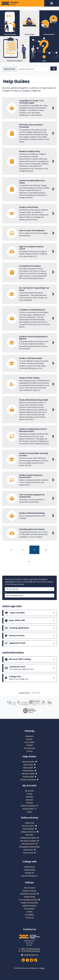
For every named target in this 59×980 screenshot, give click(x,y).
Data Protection (29, 892)
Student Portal (24, 697)
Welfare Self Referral (28, 809)
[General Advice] (49, 20)
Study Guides (28, 768)
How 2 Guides (29, 746)
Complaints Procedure (28, 897)
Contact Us (29, 921)
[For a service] (30, 597)
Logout (29, 815)
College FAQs (29, 827)
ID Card (29, 797)
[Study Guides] (29, 20)
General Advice (28, 774)
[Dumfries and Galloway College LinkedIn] (23, 964)
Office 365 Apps (28, 833)
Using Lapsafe (28, 853)
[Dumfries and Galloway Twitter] (32, 964)
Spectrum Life (28, 856)
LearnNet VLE (29, 876)
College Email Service (28, 836)
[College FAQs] (30, 685)
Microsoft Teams (28, 830)
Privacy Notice (29, 912)
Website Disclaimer (29, 909)
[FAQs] (44, 46)
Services (29, 743)
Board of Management (29, 879)
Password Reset (28, 812)
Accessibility (29, 918)
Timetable (29, 800)
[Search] (54, 66)
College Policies (29, 900)
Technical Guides (28, 765)
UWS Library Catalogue (28, 845)
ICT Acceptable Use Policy (28, 903)
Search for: (10, 66)
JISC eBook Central (28, 848)
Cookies (29, 915)
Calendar (29, 749)
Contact (29, 755)
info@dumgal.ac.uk (31, 959)
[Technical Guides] (10, 20)
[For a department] (30, 603)
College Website (29, 873)
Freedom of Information (29, 906)
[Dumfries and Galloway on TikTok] (36, 964)
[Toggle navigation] (52, 3)
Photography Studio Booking (29, 851)
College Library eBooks (28, 842)
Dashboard (29, 740)
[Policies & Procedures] (15, 46)
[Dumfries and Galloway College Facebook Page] (27, 964)
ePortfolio (29, 806)
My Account (29, 794)
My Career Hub (29, 752)
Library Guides (28, 771)
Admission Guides (28, 777)
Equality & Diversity (29, 894)
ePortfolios (29, 839)
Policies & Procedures (28, 783)
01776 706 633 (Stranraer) (31, 955)
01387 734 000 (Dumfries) (31, 953)
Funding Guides (28, 780)
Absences (29, 803)
